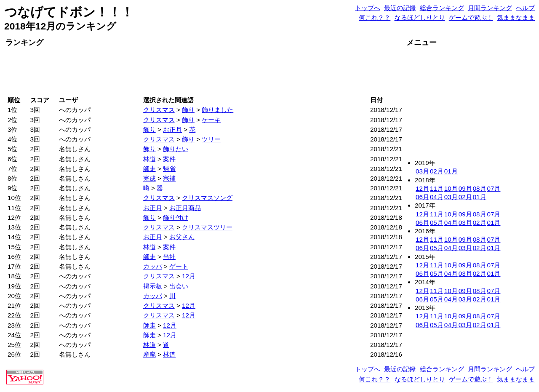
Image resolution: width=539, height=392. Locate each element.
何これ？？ (375, 17)
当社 (169, 257)
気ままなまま (516, 17)
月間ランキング (490, 8)
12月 (189, 276)
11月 (437, 188)
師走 (149, 169)
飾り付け (176, 217)
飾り (188, 110)
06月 (422, 197)
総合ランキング (442, 8)
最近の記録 (400, 8)
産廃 (149, 354)
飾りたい (176, 149)
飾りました (217, 110)
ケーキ (211, 120)
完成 (149, 178)
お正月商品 (185, 208)
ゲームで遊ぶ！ (471, 17)
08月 (480, 188)
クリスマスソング (207, 198)
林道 (149, 159)
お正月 (172, 129)
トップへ (368, 8)
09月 (465, 188)
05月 (437, 223)
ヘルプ (525, 8)
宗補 (169, 178)
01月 (451, 171)
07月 (494, 188)
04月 (437, 197)
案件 (169, 159)
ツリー (211, 139)
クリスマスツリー (207, 227)
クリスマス (159, 110)
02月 (437, 171)
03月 (422, 171)
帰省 (169, 169)
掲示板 (153, 286)
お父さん (182, 237)
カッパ (153, 266)
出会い (179, 286)
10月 (451, 188)
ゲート (179, 266)
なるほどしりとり (420, 17)
